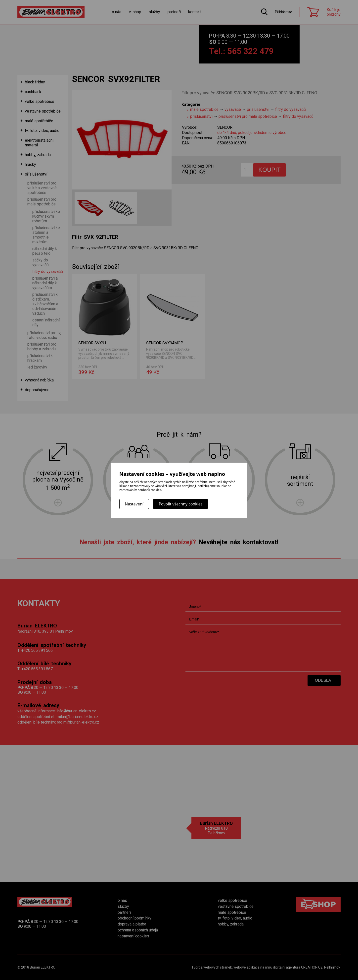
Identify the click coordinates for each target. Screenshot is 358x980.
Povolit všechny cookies (180, 504)
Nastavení (134, 504)
